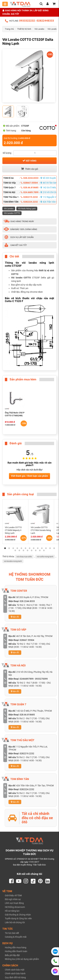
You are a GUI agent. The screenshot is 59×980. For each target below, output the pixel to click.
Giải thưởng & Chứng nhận (18, 915)
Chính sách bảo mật (15, 970)
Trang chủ (9, 29)
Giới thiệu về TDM (13, 895)
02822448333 (45, 21)
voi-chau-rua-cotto (24, 557)
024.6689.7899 (30, 192)
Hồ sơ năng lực (12, 911)
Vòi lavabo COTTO (21, 278)
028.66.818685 (30, 187)
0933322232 (27, 21)
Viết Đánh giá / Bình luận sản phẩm (29, 476)
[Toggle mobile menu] (5, 4)
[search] (41, 4)
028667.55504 (29, 183)
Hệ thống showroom (15, 907)
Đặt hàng (29, 161)
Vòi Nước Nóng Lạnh (27, 209)
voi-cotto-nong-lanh (45, 557)
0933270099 (41, 679)
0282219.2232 (29, 197)
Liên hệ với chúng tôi (15, 922)
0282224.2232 (29, 202)
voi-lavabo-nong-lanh (13, 561)
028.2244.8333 (30, 178)
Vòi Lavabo (39, 29)
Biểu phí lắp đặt (12, 955)
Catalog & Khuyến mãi (16, 937)
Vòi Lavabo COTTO (12, 213)
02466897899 (27, 679)
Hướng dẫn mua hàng (16, 947)
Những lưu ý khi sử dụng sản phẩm (22, 959)
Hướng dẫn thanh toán (16, 951)
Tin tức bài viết (12, 933)
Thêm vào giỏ (30, 169)
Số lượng (7, 153)
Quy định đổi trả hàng (15, 977)
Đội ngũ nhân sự (13, 899)
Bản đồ (15, 617)
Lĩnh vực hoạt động (14, 903)
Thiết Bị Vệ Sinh (24, 29)
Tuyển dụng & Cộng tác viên (18, 918)
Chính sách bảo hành (15, 973)
